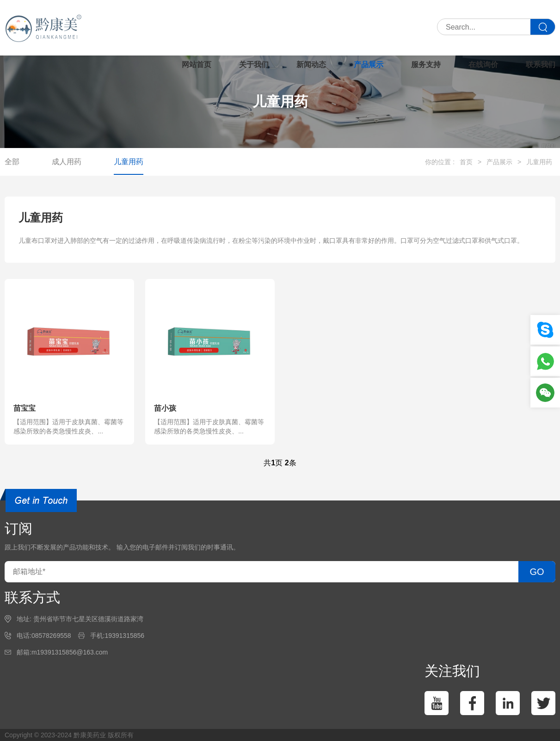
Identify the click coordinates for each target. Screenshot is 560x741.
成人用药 (67, 162)
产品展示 (369, 65)
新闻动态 (311, 65)
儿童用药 (129, 162)
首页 (466, 162)
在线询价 (483, 65)
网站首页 (197, 65)
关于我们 (254, 65)
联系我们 (541, 65)
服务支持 (426, 65)
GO (537, 572)
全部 (12, 162)
